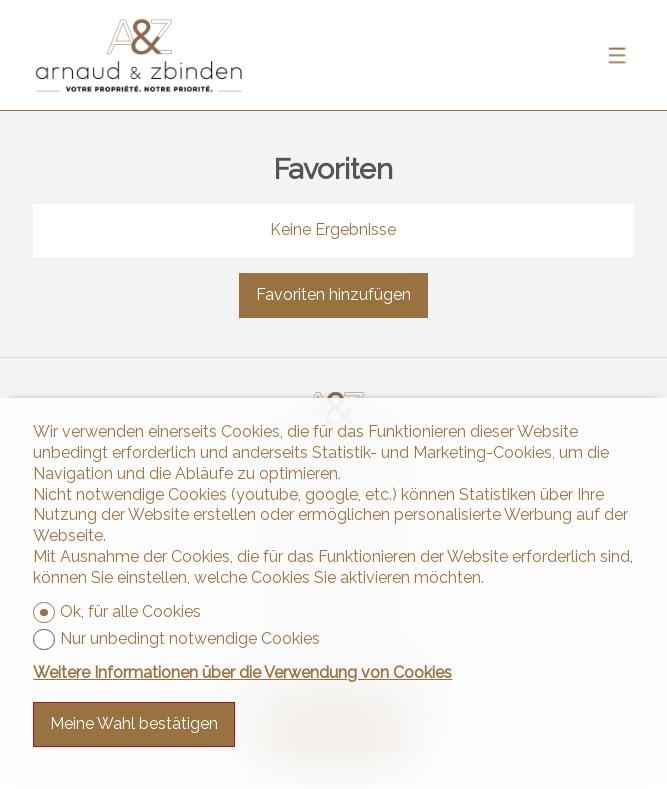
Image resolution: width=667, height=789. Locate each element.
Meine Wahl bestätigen (134, 723)
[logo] (139, 55)
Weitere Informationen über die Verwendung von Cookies (242, 672)
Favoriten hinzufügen (333, 294)
